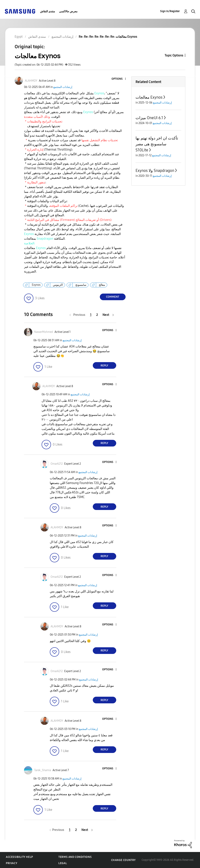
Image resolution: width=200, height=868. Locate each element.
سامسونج (81, 285)
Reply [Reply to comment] (104, 366)
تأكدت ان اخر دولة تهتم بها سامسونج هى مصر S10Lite (157, 144)
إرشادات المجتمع (63, 87)
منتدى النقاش (48, 11)
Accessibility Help (19, 857)
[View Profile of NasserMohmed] (44, 332)
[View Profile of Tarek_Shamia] (43, 770)
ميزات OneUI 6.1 (149, 118)
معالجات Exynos (149, 97)
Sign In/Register (170, 11)
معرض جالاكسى (68, 11)
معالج (102, 285)
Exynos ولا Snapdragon (155, 171)
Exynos (36, 285)
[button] (119, 79)
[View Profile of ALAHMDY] (31, 81)
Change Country (123, 860)
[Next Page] (108, 315)
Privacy (12, 863)
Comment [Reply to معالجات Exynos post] (113, 297)
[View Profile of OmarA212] (57, 464)
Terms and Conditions (75, 857)
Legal (63, 863)
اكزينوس (58, 285)
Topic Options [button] (174, 55)
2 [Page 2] (97, 315)
